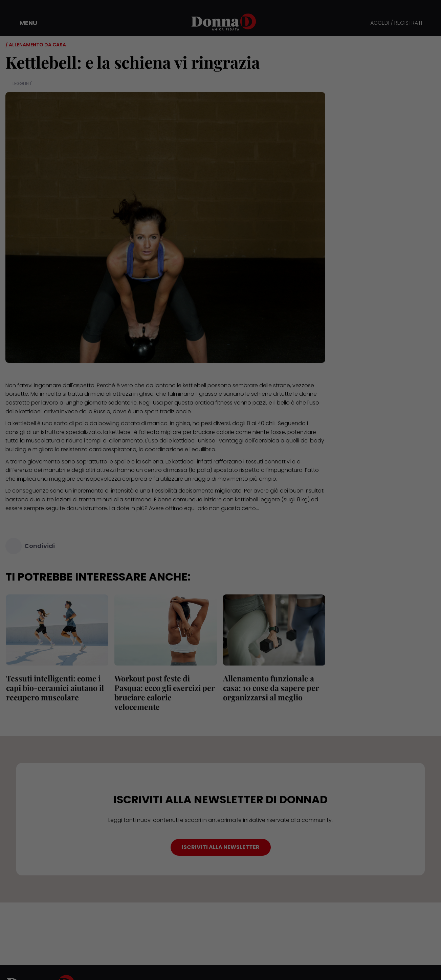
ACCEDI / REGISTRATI (396, 23)
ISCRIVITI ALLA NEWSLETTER (221, 847)
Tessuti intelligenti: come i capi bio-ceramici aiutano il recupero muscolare (54, 688)
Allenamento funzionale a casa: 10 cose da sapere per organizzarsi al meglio (270, 688)
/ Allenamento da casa (36, 45)
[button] (24, 23)
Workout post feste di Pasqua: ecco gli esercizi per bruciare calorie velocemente (164, 692)
